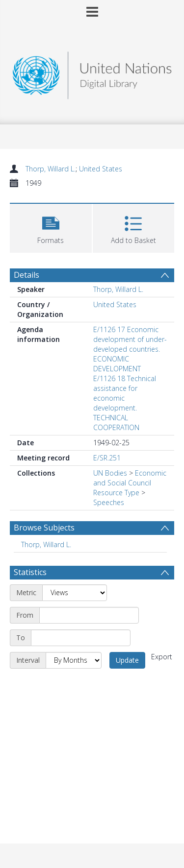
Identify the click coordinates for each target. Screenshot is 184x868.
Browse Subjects (44, 528)
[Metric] (75, 593)
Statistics (30, 572)
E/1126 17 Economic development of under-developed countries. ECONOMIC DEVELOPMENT (130, 349)
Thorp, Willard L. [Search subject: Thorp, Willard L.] (46, 544)
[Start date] (89, 615)
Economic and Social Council (130, 478)
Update (127, 660)
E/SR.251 (107, 458)
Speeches (109, 502)
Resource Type (116, 493)
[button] (51, 227)
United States (101, 169)
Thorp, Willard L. (51, 169)
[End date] (81, 638)
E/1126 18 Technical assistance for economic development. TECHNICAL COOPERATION (125, 403)
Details (26, 275)
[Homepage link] (92, 73)
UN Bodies (110, 473)
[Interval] (74, 660)
